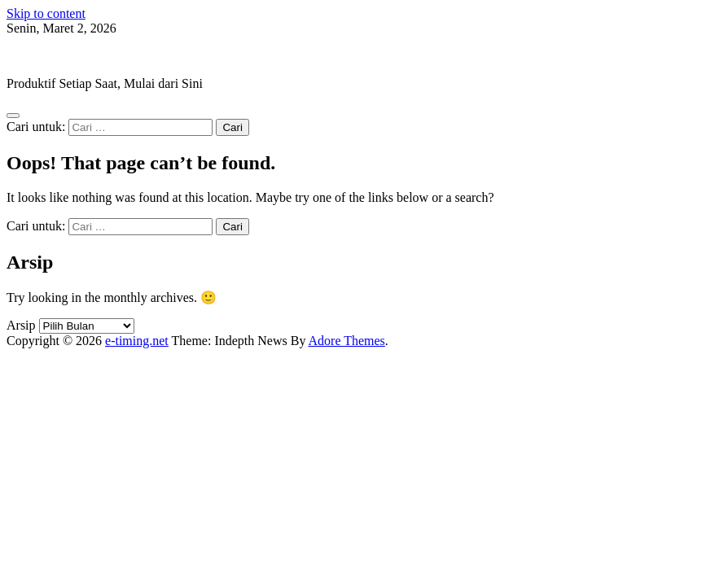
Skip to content (46, 13)
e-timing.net (38, 56)
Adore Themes (347, 341)
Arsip (21, 325)
